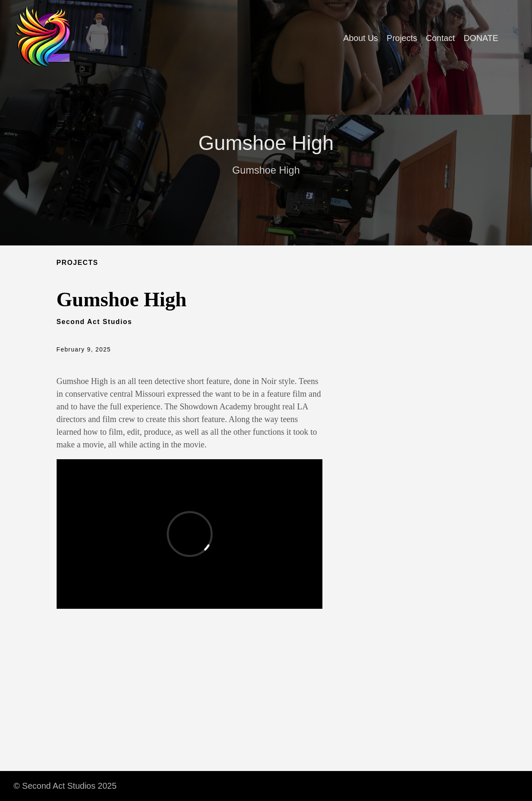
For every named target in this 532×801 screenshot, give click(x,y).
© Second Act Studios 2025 (65, 786)
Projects (402, 38)
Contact (441, 38)
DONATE (481, 38)
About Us (360, 38)
